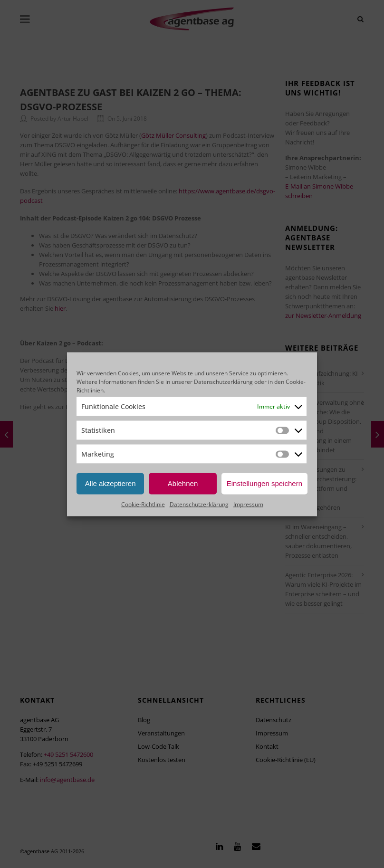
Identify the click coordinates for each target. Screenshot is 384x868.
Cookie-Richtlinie (143, 504)
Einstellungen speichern (264, 483)
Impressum (248, 504)
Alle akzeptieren (110, 483)
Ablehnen (183, 483)
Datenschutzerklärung (223, 381)
